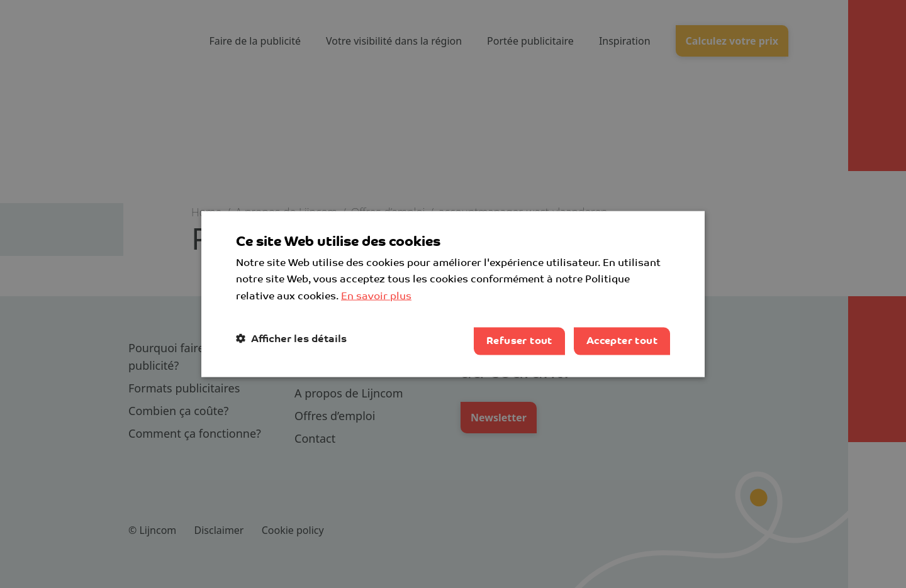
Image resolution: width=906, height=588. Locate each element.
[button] (291, 339)
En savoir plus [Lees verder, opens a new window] (376, 296)
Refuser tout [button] (519, 341)
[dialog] (453, 294)
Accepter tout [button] (622, 341)
